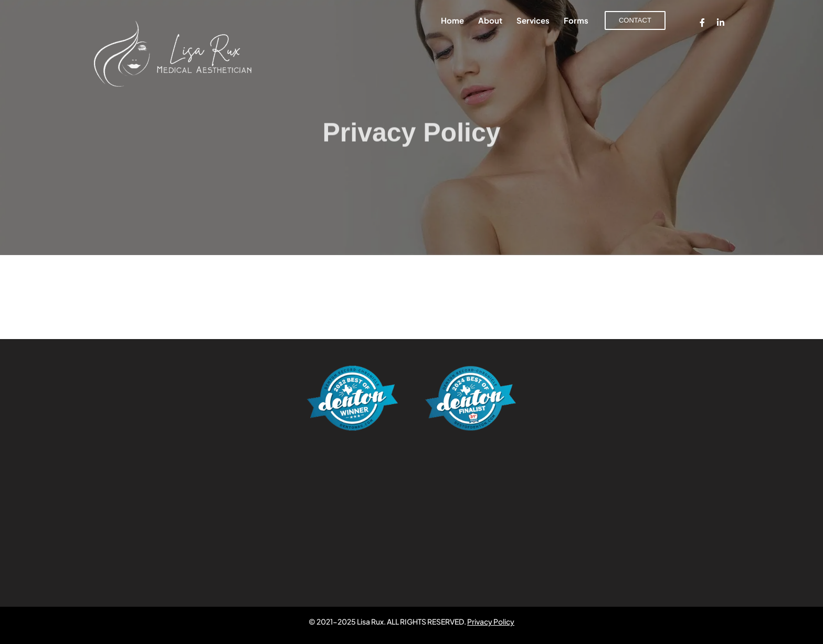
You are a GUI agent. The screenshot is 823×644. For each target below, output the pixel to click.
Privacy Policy (491, 621)
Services (533, 20)
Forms (576, 20)
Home (452, 20)
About (490, 20)
